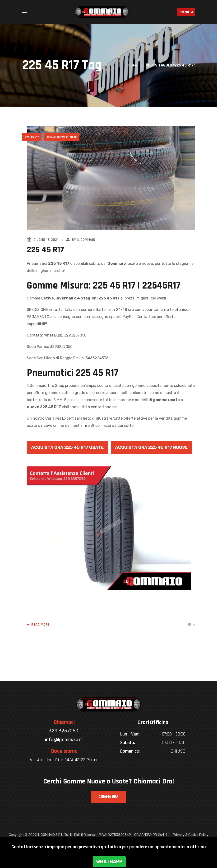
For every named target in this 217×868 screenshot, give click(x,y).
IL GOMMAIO (86, 240)
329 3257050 (64, 731)
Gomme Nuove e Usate (62, 137)
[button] (108, 797)
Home (133, 65)
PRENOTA (186, 12)
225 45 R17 (32, 137)
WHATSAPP (109, 862)
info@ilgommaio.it (64, 740)
